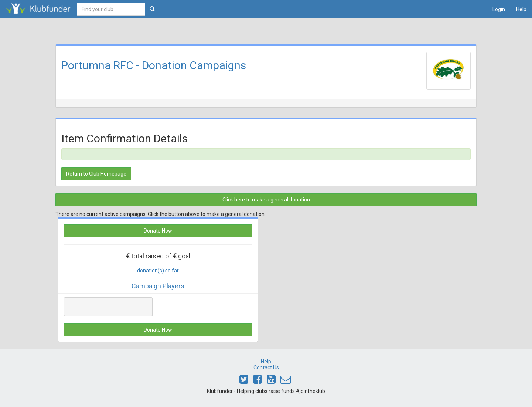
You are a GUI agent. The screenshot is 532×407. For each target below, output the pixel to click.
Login (499, 9)
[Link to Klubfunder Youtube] (271, 381)
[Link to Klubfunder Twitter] (244, 381)
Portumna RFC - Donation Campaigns (154, 65)
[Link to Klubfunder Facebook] (258, 381)
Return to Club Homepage (96, 174)
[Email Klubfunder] (286, 381)
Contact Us (266, 367)
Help (521, 9)
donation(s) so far (158, 271)
